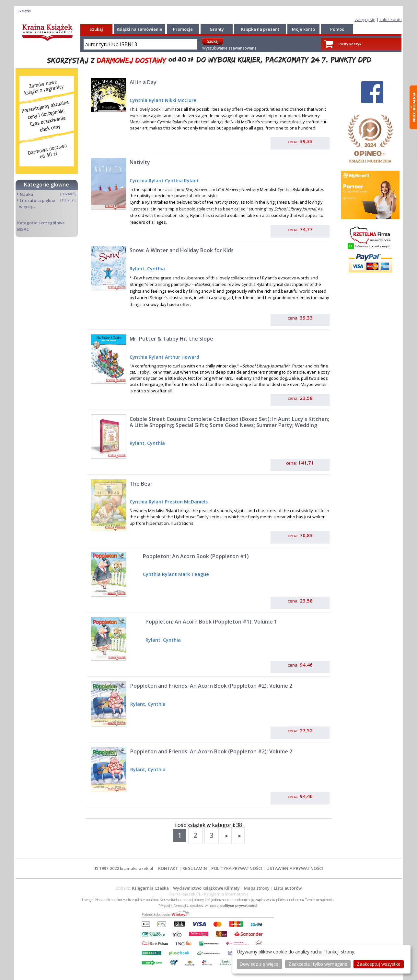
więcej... (27, 207)
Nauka (26, 194)
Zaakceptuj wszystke (379, 964)
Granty (217, 29)
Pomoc (337, 29)
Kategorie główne (46, 185)
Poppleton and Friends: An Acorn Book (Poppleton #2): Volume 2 (211, 686)
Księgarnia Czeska (150, 888)
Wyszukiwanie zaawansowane (229, 48)
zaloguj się (365, 19)
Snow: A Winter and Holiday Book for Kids (182, 250)
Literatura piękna (38, 200)
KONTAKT (168, 868)
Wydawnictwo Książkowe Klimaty (206, 888)
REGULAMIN (195, 868)
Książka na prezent (260, 29)
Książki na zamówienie (139, 29)
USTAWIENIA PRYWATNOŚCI (295, 868)
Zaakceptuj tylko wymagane (318, 964)
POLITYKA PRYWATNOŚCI (237, 868)
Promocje (183, 29)
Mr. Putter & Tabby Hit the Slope (171, 339)
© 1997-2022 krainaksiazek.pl (124, 868)
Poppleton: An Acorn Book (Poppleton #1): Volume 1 (211, 622)
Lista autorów (288, 888)
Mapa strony (257, 888)
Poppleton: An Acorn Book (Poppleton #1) (196, 556)
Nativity (140, 162)
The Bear (141, 484)
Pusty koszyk (350, 44)
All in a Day (143, 82)
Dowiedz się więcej (260, 964)
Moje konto (303, 29)
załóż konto (391, 19)
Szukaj (96, 29)
